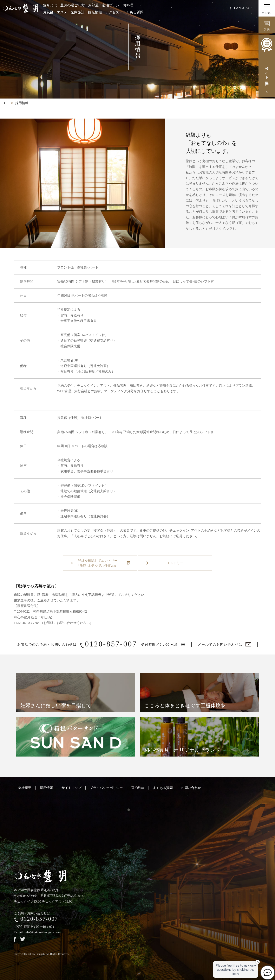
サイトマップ (71, 788)
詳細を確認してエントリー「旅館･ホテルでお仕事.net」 (98, 563)
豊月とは (50, 5)
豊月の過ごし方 (73, 5)
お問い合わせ (191, 788)
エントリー (175, 563)
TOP (5, 103)
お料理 (128, 5)
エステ (62, 12)
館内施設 (78, 12)
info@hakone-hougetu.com (42, 932)
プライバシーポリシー (106, 788)
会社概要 (25, 788)
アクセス (112, 12)
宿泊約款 (138, 788)
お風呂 (48, 12)
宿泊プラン (111, 5)
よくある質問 (133, 12)
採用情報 (46, 788)
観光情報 (95, 12)
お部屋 (93, 5)
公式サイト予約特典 (267, 58)
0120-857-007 (111, 644)
